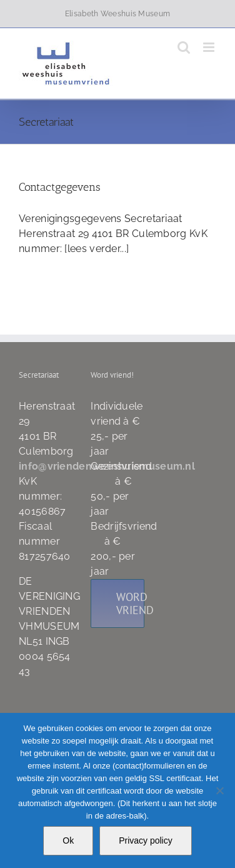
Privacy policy (146, 840)
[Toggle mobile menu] (210, 47)
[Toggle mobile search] (184, 47)
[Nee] (219, 790)
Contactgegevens (60, 187)
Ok (68, 840)
